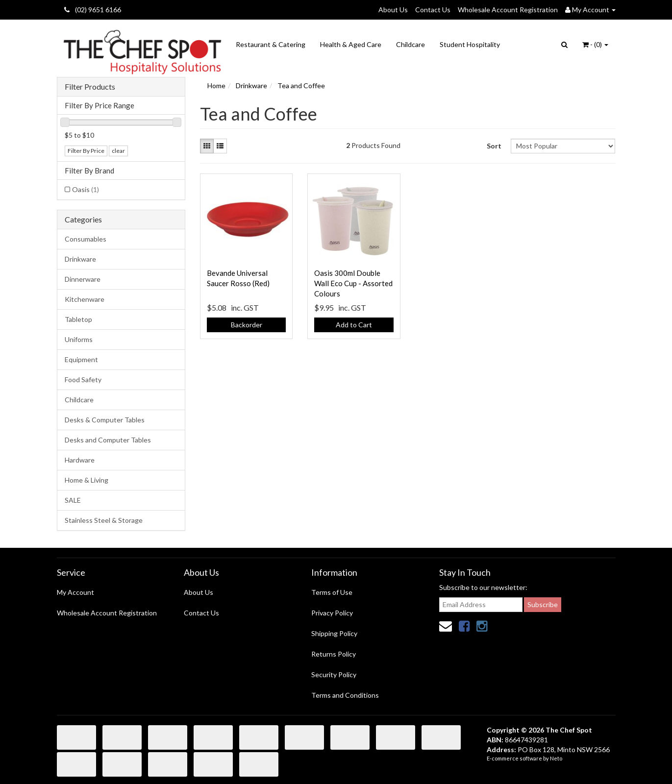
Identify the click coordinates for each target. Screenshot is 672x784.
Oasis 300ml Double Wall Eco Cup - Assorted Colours (353, 283)
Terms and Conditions (345, 695)
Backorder (247, 325)
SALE (73, 500)
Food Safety (83, 380)
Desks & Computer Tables (105, 420)
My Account (75, 592)
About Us (393, 10)
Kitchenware (85, 299)
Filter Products (90, 87)
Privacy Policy (332, 613)
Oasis (86, 189)
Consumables (86, 239)
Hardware (80, 460)
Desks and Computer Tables (108, 440)
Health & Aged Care (351, 44)
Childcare (411, 44)
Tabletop (78, 319)
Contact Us (433, 10)
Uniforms (79, 339)
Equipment (81, 359)
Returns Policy (334, 654)
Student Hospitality (470, 44)
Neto (556, 758)
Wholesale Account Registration (508, 10)
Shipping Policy (334, 633)
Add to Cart (354, 325)
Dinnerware (83, 279)
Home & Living (87, 480)
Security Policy (334, 674)
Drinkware (80, 259)
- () (595, 44)
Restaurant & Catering (271, 44)
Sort (494, 146)
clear (118, 151)
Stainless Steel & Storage (104, 520)
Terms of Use (332, 592)
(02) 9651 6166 (93, 10)
